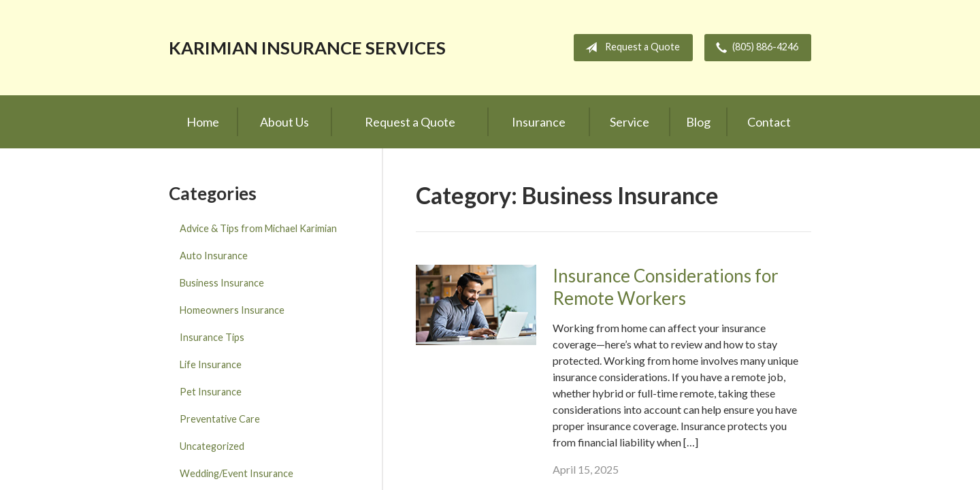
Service (630, 122)
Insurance (539, 122)
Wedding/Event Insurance (236, 473)
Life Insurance (211, 364)
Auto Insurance (214, 256)
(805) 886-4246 (754, 48)
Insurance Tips (212, 337)
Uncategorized (212, 446)
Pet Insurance (211, 392)
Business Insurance (222, 283)
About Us (284, 122)
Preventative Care (220, 419)
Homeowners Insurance (232, 310)
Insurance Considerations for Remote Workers (666, 287)
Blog (698, 122)
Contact (769, 122)
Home (203, 122)
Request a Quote (630, 48)
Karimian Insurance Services (307, 48)
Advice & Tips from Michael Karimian (258, 228)
